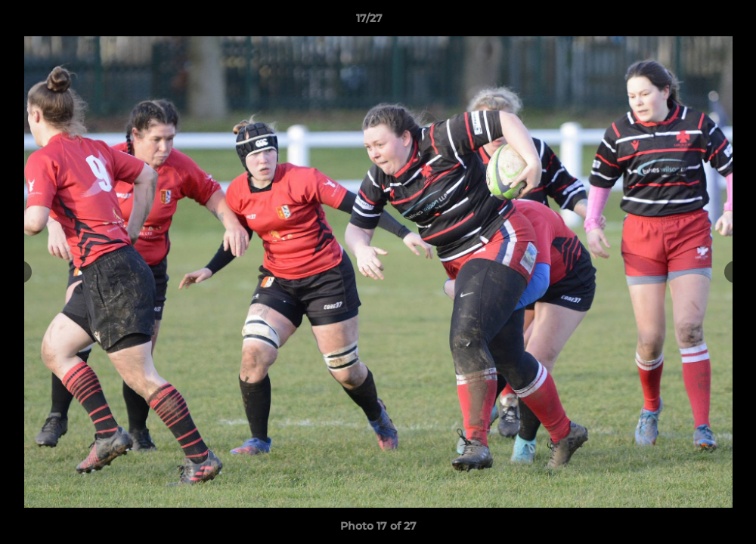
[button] (692, 22)
